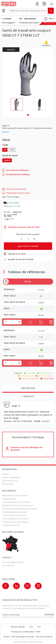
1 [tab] (28, 115)
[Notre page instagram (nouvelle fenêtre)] (38, 586)
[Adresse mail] (22, 615)
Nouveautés (28, 19)
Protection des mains (29, 23)
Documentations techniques (16, 174)
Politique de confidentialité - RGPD (26, 632)
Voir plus (6, 132)
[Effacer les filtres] (6, 282)
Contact (6, 474)
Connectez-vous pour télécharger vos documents (24, 449)
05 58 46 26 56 (8, 566)
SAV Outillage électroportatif (15, 512)
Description (28, 388)
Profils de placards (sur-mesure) (15, 519)
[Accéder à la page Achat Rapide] (45, 4)
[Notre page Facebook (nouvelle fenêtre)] (6, 586)
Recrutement (8, 484)
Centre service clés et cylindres (15, 495)
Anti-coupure (49, 23)
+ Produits (28, 396)
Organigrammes (9, 499)
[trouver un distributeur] (28, 544)
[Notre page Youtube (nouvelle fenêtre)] (27, 586)
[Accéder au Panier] (52, 4)
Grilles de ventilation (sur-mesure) (16, 502)
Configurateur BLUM (11, 525)
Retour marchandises (11, 477)
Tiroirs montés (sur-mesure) (14, 515)
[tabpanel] (17, 104)
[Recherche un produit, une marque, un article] (28, 11)
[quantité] (28, 239)
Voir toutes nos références (15, 170)
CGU (31, 627)
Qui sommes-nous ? (10, 481)
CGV (39, 627)
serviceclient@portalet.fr (13, 562)
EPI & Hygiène (8, 23)
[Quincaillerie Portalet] (9, 4)
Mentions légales (18, 627)
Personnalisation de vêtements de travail (19, 509)
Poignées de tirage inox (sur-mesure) (18, 505)
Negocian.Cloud (36, 642)
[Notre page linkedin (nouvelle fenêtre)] (17, 586)
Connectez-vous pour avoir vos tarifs (22, 227)
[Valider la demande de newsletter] (48, 615)
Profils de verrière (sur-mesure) (15, 522)
